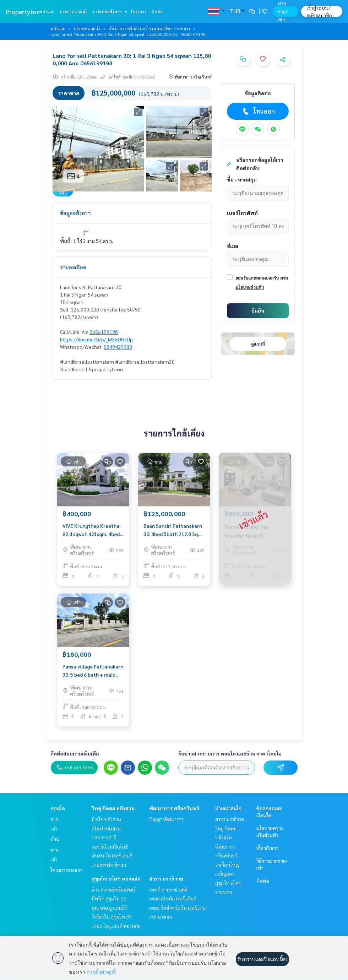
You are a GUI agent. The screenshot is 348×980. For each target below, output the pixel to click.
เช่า (54, 828)
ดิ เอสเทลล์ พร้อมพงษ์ (113, 889)
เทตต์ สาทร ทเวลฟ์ (168, 889)
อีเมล (233, 246)
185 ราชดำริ (104, 837)
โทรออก (258, 111)
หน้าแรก (47, 11)
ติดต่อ (157, 11)
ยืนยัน (258, 310)
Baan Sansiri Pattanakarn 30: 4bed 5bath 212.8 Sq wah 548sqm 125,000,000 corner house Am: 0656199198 (173, 530)
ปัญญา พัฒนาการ (166, 819)
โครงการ (138, 11)
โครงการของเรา (66, 870)
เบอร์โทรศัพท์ (242, 213)
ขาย (54, 819)
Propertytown (25, 12)
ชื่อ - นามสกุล (242, 179)
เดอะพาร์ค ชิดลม (109, 865)
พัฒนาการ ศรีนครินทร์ (174, 808)
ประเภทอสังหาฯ (109, 11)
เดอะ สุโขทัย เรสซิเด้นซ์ (173, 898)
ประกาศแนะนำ (74, 11)
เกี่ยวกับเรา (267, 848)
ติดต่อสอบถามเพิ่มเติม (75, 753)
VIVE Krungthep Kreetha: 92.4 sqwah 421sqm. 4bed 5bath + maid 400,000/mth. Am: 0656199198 (91, 530)
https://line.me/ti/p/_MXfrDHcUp (96, 339)
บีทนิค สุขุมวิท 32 (109, 898)
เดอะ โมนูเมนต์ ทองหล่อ (116, 926)
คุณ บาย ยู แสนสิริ (109, 908)
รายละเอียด (73, 267)
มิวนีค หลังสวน (106, 819)
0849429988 (118, 347)
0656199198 (104, 332)
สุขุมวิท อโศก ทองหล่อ (116, 878)
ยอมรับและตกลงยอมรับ (257, 278)
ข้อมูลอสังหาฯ (75, 213)
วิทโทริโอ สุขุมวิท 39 (112, 916)
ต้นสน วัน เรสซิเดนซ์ (112, 855)
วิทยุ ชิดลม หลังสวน (113, 808)
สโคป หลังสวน (106, 828)
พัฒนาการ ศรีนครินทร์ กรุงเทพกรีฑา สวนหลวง (149, 28)
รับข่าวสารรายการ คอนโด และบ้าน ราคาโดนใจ (230, 753)
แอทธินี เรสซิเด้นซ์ (110, 846)
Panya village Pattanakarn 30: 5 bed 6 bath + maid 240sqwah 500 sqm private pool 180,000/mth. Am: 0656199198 (93, 671)
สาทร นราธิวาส (166, 878)
